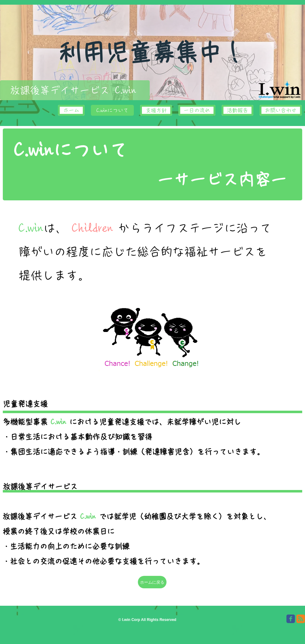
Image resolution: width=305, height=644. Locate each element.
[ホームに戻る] (152, 582)
